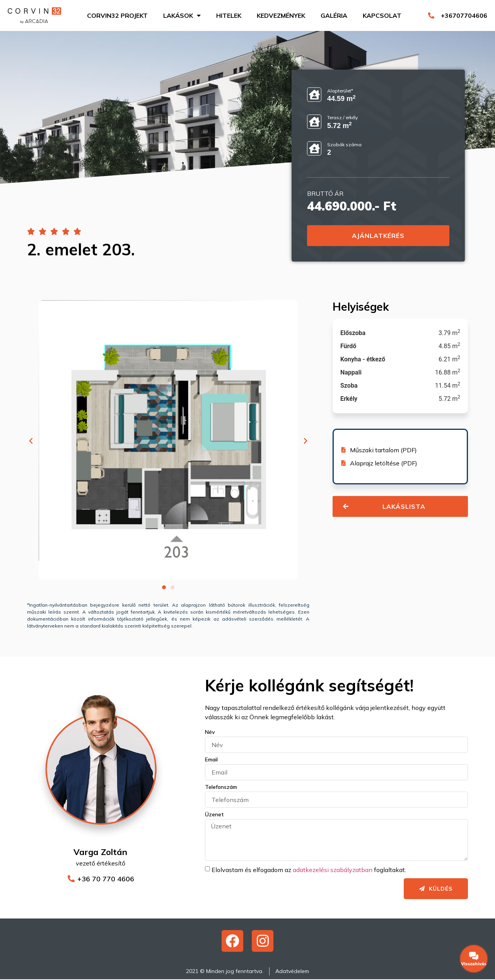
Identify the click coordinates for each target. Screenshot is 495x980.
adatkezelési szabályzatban (333, 870)
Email (211, 760)
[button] (31, 441)
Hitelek (229, 15)
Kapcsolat (382, 15)
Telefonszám (221, 787)
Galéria (334, 15)
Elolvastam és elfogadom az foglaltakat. (309, 870)
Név (210, 732)
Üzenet (214, 815)
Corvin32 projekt (117, 15)
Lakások (182, 15)
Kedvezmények (281, 15)
